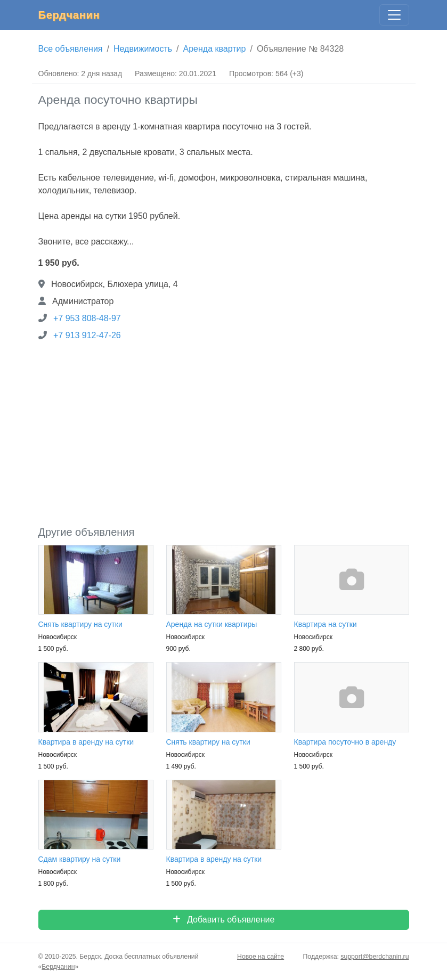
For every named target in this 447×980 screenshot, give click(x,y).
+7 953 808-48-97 (87, 318)
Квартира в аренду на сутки (86, 742)
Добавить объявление (224, 920)
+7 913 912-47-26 (87, 335)
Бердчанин (69, 15)
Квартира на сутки (326, 624)
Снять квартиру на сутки (80, 624)
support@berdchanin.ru (375, 957)
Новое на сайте (261, 957)
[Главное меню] (394, 15)
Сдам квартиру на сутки (80, 859)
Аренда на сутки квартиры (212, 624)
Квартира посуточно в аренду (345, 742)
